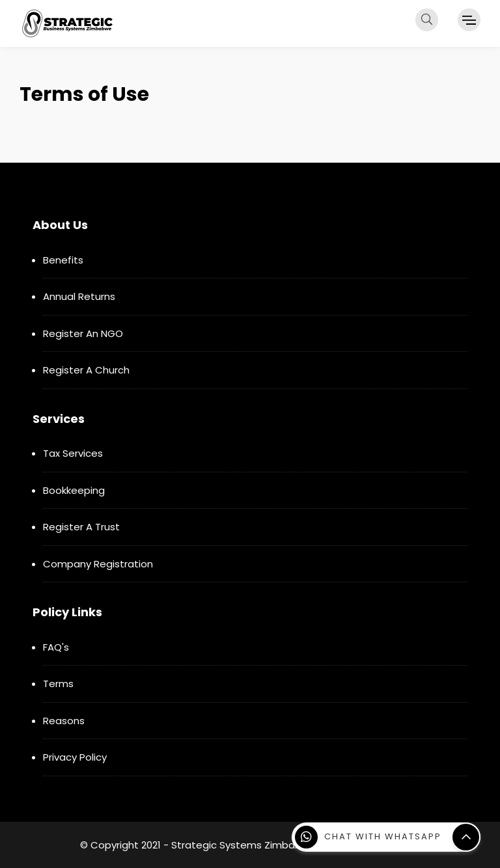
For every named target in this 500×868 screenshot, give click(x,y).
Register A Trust (81, 527)
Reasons (64, 721)
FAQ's (56, 647)
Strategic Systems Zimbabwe (243, 845)
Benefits (63, 260)
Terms (58, 684)
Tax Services (73, 453)
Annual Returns (79, 296)
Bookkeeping (74, 490)
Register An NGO (83, 333)
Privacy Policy (75, 757)
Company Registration (98, 564)
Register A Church (86, 370)
